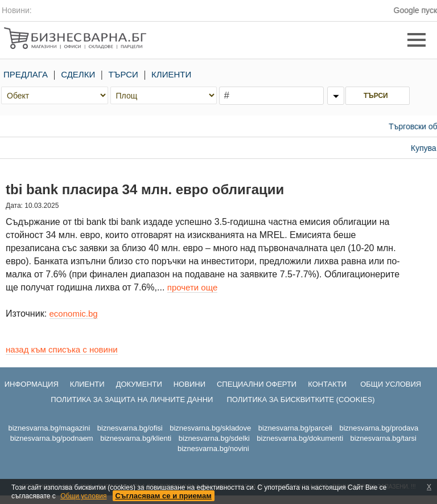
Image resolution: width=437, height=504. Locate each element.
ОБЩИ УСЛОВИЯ (391, 384)
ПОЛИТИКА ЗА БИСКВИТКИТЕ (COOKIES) (300, 399)
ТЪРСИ (123, 74)
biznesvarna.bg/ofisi (130, 428)
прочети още (192, 287)
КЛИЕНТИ (171, 74)
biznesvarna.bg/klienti (136, 438)
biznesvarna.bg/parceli (295, 428)
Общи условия (83, 496)
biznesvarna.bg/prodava (379, 428)
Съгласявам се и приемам (164, 496)
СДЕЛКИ (78, 74)
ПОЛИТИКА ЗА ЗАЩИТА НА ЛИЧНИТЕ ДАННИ (132, 399)
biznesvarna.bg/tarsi (384, 438)
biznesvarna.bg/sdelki (214, 438)
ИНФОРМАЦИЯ (32, 384)
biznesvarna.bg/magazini (49, 428)
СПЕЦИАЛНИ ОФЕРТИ (257, 384)
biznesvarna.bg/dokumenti (300, 438)
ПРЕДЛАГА (26, 74)
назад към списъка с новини (62, 349)
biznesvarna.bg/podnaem (52, 438)
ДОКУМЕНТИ (139, 384)
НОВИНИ (189, 384)
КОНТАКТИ (327, 384)
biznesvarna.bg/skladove (210, 428)
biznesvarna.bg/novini (213, 448)
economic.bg (74, 314)
